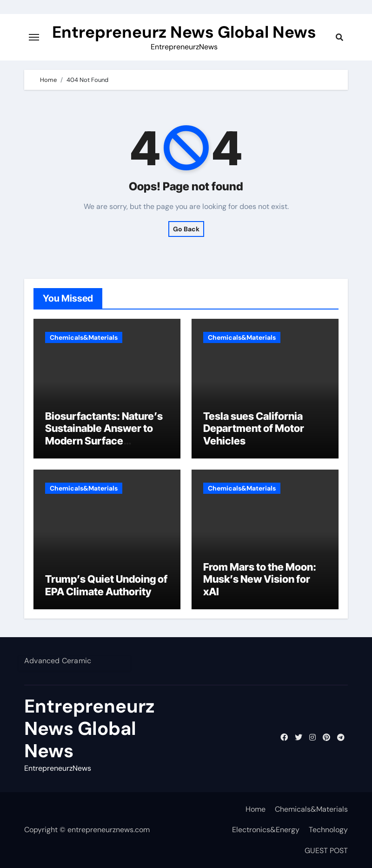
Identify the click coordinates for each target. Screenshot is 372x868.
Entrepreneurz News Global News (184, 32)
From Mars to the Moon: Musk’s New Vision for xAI (260, 579)
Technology (328, 830)
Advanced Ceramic (58, 661)
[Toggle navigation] (34, 37)
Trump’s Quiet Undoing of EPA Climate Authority (106, 585)
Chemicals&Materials (84, 337)
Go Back (186, 229)
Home (256, 809)
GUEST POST (326, 851)
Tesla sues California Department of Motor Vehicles (254, 428)
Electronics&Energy (266, 830)
